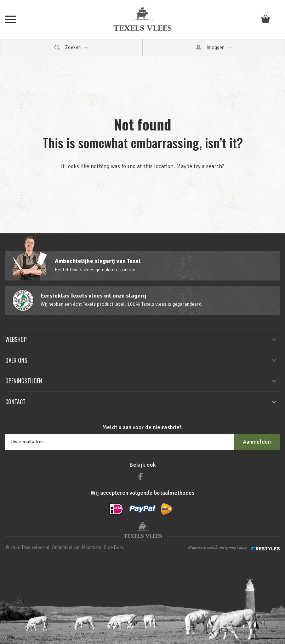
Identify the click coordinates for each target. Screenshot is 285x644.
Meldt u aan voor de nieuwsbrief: (142, 427)
